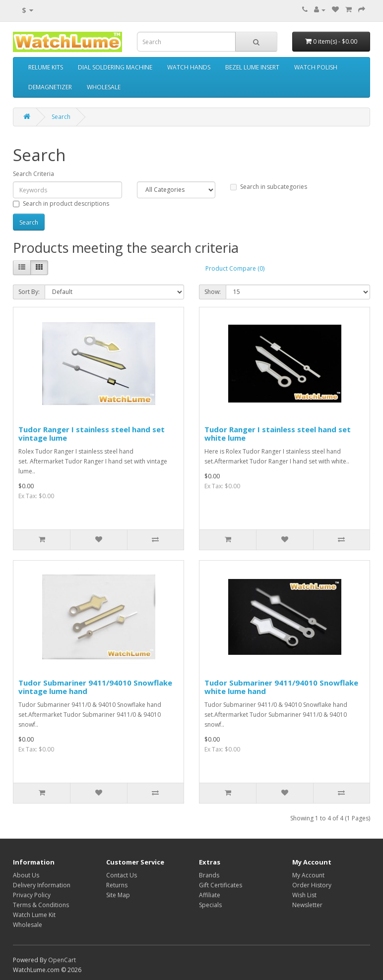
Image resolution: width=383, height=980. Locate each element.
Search (61, 117)
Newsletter (307, 905)
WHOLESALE (104, 87)
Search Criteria (33, 174)
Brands (209, 875)
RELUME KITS (46, 67)
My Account (308, 875)
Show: (213, 292)
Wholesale (28, 925)
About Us (26, 875)
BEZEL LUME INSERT (252, 67)
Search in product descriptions (61, 203)
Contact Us (122, 875)
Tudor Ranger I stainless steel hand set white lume (278, 433)
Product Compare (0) (235, 268)
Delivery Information (42, 885)
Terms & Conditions (41, 905)
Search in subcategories (269, 187)
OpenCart (62, 960)
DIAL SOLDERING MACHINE (115, 67)
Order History (312, 885)
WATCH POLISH (316, 67)
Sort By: (29, 292)
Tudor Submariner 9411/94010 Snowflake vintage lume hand (95, 687)
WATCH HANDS (189, 67)
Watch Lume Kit (34, 915)
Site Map (118, 895)
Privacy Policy (32, 895)
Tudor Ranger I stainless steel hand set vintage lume (92, 433)
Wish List (304, 895)
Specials (210, 905)
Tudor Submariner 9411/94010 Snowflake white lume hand (281, 687)
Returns (117, 885)
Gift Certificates (221, 885)
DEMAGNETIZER (50, 87)
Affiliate (210, 895)
